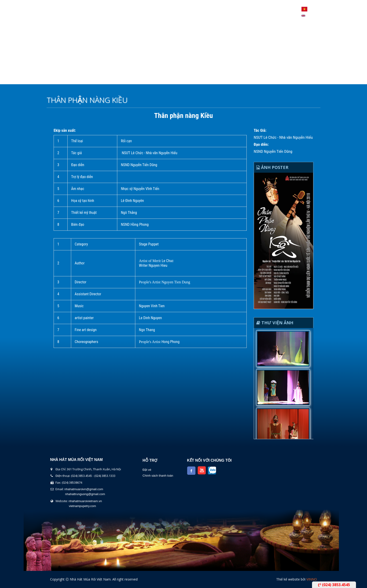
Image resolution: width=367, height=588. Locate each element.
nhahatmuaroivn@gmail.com (84, 489)
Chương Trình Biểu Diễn (135, 78)
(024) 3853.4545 (334, 585)
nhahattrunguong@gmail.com (85, 494)
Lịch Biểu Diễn (181, 78)
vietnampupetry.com (82, 506)
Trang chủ (62, 78)
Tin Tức (211, 78)
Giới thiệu (92, 78)
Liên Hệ (235, 78)
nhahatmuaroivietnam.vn (85, 501)
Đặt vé (147, 470)
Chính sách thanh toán (158, 476)
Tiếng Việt (304, 9)
